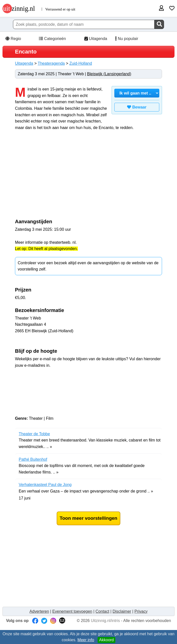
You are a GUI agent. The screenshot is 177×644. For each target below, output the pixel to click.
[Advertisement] (57, 177)
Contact (102, 611)
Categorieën (52, 39)
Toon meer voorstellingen (88, 518)
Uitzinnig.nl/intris (105, 621)
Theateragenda (51, 63)
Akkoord (106, 640)
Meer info (86, 640)
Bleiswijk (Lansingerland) (109, 74)
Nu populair (125, 39)
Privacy (141, 611)
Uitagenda (95, 39)
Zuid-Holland (81, 63)
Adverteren (39, 611)
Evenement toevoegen (72, 611)
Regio (13, 39)
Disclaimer (122, 611)
